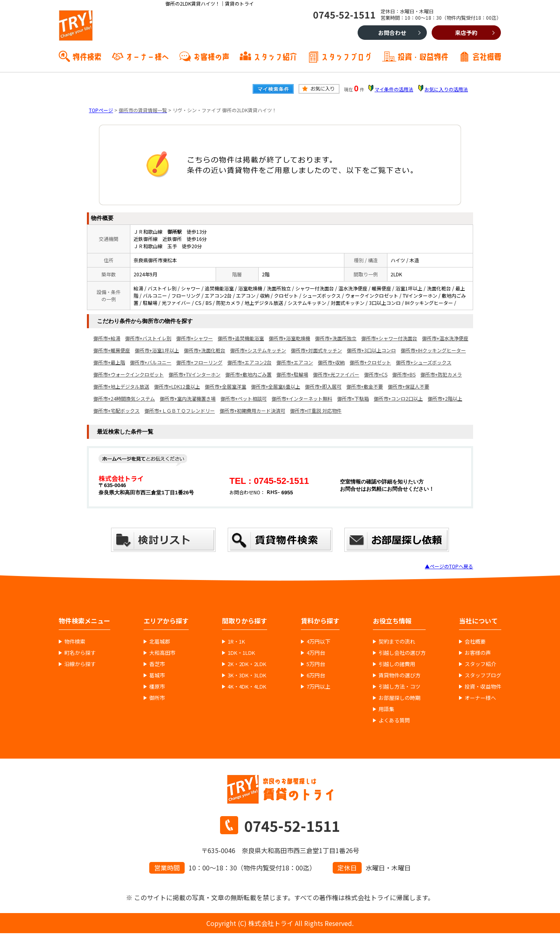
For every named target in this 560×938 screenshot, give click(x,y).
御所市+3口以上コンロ (371, 350)
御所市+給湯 (107, 338)
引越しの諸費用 (397, 664)
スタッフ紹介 (275, 56)
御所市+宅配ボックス (116, 410)
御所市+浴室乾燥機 (289, 338)
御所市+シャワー (195, 338)
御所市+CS (376, 374)
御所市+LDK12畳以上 (177, 386)
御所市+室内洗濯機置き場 (188, 398)
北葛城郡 (160, 642)
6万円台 (316, 675)
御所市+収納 (331, 362)
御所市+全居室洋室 (225, 386)
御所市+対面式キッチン (316, 350)
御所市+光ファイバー (336, 374)
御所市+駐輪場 (292, 374)
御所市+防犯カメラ (441, 374)
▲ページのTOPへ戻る (449, 566)
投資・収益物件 (423, 56)
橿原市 (157, 687)
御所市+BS (404, 374)
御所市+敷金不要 (365, 386)
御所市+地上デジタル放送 (121, 386)
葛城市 (157, 675)
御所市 (157, 698)
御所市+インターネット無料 (302, 398)
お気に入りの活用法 (446, 89)
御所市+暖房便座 (112, 350)
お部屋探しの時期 (399, 698)
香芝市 (157, 664)
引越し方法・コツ (399, 687)
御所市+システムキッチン (258, 350)
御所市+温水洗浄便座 (445, 338)
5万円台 (316, 664)
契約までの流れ (397, 642)
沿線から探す (80, 664)
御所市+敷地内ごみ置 (248, 374)
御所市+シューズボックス (424, 362)
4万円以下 (318, 642)
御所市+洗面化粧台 (205, 350)
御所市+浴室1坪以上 (157, 350)
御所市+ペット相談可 (244, 398)
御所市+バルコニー (151, 362)
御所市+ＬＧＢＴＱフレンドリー (180, 410)
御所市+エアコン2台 (249, 362)
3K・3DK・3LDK (247, 675)
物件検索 (87, 56)
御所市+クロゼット (370, 362)
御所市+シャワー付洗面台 (389, 338)
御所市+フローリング (199, 362)
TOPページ (101, 110)
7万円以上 (318, 687)
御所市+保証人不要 (409, 386)
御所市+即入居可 (323, 386)
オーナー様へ (147, 56)
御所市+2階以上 (445, 398)
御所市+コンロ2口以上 (398, 398)
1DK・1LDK (241, 653)
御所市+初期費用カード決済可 (252, 410)
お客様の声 (211, 56)
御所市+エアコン (295, 362)
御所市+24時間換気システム (124, 398)
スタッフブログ (346, 56)
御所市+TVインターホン (195, 374)
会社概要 (487, 56)
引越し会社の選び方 (402, 653)
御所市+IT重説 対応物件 (316, 410)
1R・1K (236, 642)
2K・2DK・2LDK (247, 664)
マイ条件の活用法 (394, 89)
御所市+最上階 (109, 362)
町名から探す (80, 653)
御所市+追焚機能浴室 (241, 338)
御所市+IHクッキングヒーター (433, 350)
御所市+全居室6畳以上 (276, 386)
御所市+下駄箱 (353, 398)
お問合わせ (392, 33)
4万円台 (316, 653)
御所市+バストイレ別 (148, 338)
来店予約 (466, 33)
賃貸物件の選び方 (399, 675)
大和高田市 (162, 653)
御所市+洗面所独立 (336, 338)
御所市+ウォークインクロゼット (129, 374)
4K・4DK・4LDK (247, 687)
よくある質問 (394, 720)
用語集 (386, 709)
